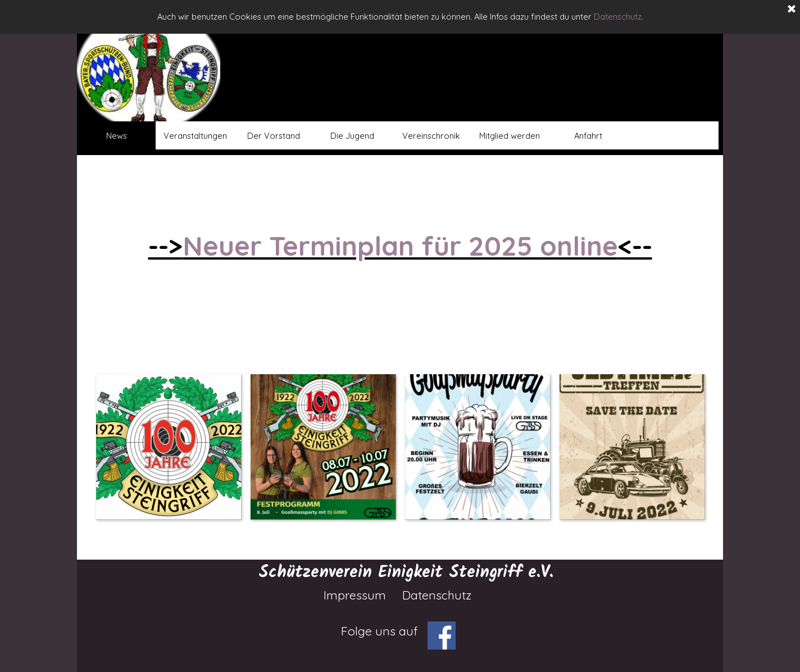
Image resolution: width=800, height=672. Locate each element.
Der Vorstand (274, 136)
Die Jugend (352, 136)
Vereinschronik (431, 136)
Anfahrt (588, 136)
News (117, 136)
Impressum (355, 595)
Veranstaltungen (195, 136)
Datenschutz (618, 17)
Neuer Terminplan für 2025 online (400, 246)
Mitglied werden (510, 136)
